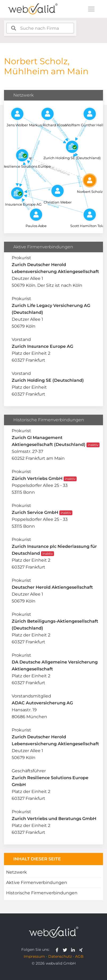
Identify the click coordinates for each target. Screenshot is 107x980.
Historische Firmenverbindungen (42, 893)
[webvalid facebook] (58, 949)
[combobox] (40, 28)
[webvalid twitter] (66, 949)
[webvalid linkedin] (74, 949)
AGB (79, 956)
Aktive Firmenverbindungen (37, 883)
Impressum (34, 956)
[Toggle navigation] (91, 9)
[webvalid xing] (82, 949)
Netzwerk (17, 872)
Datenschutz (60, 956)
